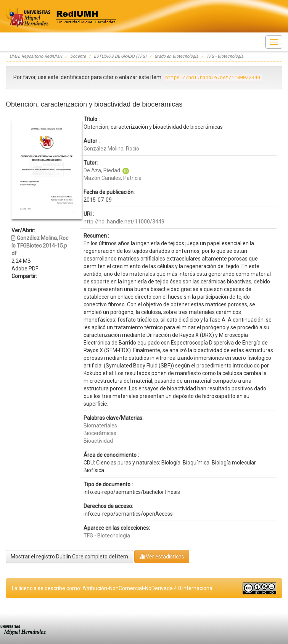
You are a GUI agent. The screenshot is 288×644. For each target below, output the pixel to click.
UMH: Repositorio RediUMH (36, 56)
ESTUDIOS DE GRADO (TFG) (120, 56)
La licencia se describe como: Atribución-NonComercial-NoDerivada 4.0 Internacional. (113, 588)
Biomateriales (100, 426)
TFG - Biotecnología (225, 56)
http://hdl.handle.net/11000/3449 (124, 222)
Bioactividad (98, 441)
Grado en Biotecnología (176, 56)
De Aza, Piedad (102, 170)
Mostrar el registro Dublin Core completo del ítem (69, 557)
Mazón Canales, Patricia (113, 178)
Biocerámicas (100, 433)
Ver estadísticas (162, 556)
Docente (78, 56)
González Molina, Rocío (111, 149)
